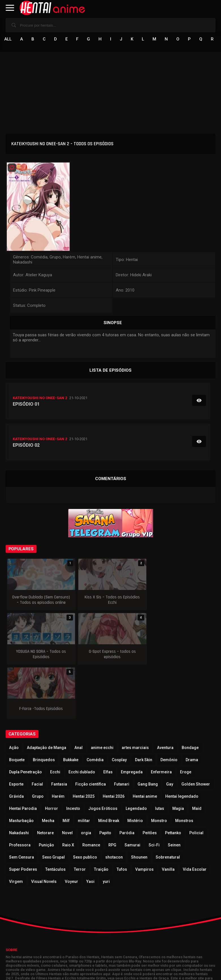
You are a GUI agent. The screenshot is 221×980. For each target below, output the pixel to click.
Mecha (48, 766)
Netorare (45, 778)
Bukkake (71, 705)
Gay (170, 730)
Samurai (132, 791)
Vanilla (168, 815)
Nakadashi (19, 778)
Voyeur (71, 827)
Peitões (150, 778)
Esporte (16, 730)
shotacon (114, 803)
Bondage (190, 693)
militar (84, 766)
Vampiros (144, 815)
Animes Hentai (51, 943)
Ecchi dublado (82, 718)
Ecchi (55, 718)
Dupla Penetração (25, 718)
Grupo (38, 742)
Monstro (159, 766)
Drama (192, 705)
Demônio (169, 705)
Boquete (17, 705)
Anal (79, 693)
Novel (67, 778)
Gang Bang (148, 730)
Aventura (165, 693)
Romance (91, 791)
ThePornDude (112, 943)
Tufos (122, 815)
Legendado (136, 754)
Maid (197, 754)
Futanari (122, 730)
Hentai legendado (182, 742)
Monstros (184, 766)
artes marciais (135, 693)
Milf (66, 766)
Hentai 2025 (84, 742)
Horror (52, 754)
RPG (112, 791)
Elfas (108, 718)
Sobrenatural (168, 803)
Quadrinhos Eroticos (149, 943)
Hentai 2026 (114, 742)
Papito (105, 778)
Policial (196, 778)
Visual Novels (44, 827)
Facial (37, 730)
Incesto (73, 754)
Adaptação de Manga (47, 693)
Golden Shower (196, 730)
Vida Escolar (195, 815)
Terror (80, 815)
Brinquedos (44, 705)
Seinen (174, 791)
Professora (20, 791)
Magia (178, 754)
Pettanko (173, 778)
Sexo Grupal (53, 803)
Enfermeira (161, 718)
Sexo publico (85, 803)
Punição (46, 791)
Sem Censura (22, 803)
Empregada (132, 718)
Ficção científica (91, 730)
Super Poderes (23, 815)
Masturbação (21, 766)
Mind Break (109, 766)
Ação (14, 693)
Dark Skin (144, 705)
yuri (106, 827)
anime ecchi (102, 693)
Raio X (68, 791)
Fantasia (59, 730)
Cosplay (119, 705)
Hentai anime (145, 742)
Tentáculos (55, 815)
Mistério (135, 766)
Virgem (16, 827)
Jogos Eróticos (103, 754)
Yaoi (90, 827)
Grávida (16, 742)
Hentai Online (20, 943)
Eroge (186, 718)
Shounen (139, 803)
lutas (160, 754)
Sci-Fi (154, 791)
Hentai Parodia (23, 754)
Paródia (127, 778)
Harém (58, 742)
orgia (86, 778)
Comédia (95, 705)
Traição (101, 815)
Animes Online (82, 943)
